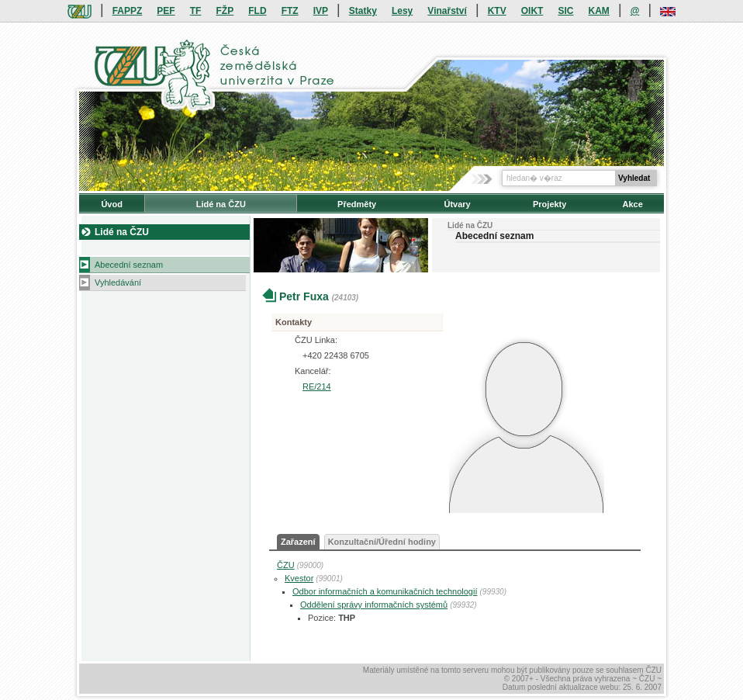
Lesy (402, 11)
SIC (565, 11)
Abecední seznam (129, 265)
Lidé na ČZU (221, 204)
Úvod (112, 204)
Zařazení (298, 542)
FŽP (225, 11)
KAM (599, 11)
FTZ (290, 11)
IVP (321, 11)
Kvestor (299, 578)
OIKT (532, 11)
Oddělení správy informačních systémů (374, 605)
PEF (166, 11)
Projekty (549, 204)
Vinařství (447, 11)
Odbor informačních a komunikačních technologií (385, 591)
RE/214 (317, 386)
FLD (257, 11)
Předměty (357, 204)
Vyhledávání (118, 282)
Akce (633, 204)
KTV (497, 11)
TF (196, 11)
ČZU (286, 565)
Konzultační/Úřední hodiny (382, 542)
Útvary (457, 204)
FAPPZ (128, 11)
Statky (363, 11)
